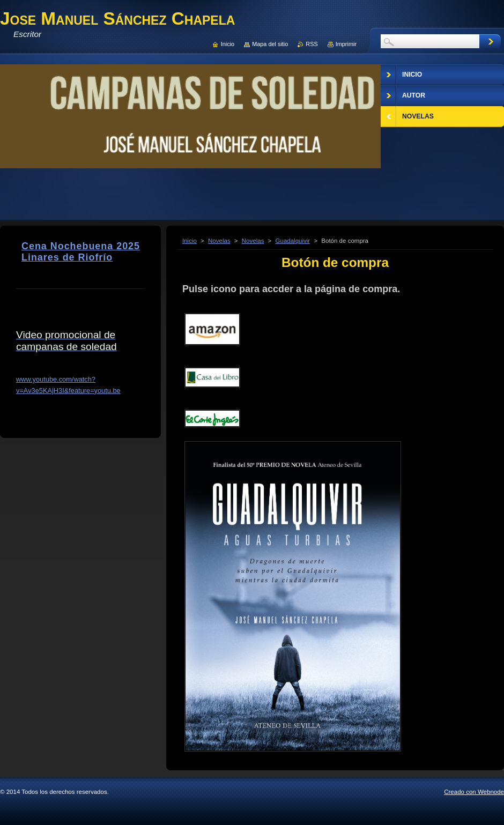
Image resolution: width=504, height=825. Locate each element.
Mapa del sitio (270, 44)
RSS (312, 44)
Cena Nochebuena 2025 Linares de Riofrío (81, 252)
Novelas (219, 241)
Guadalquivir (293, 241)
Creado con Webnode (474, 792)
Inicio (190, 241)
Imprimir (346, 44)
